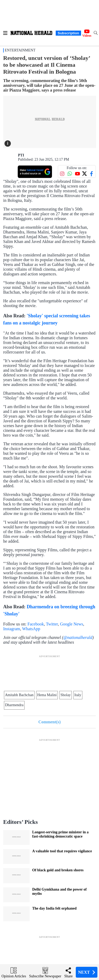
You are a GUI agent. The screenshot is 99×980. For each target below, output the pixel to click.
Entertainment (20, 50)
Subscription (68, 33)
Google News (72, 624)
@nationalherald (78, 637)
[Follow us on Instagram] (62, 174)
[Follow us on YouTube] (77, 174)
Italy (78, 695)
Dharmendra (14, 705)
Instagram (12, 629)
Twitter (52, 624)
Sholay (66, 695)
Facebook (36, 624)
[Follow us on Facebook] (91, 174)
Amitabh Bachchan (19, 695)
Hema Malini (47, 695)
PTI (21, 155)
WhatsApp (32, 629)
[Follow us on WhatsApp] (70, 174)
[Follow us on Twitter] (84, 174)
